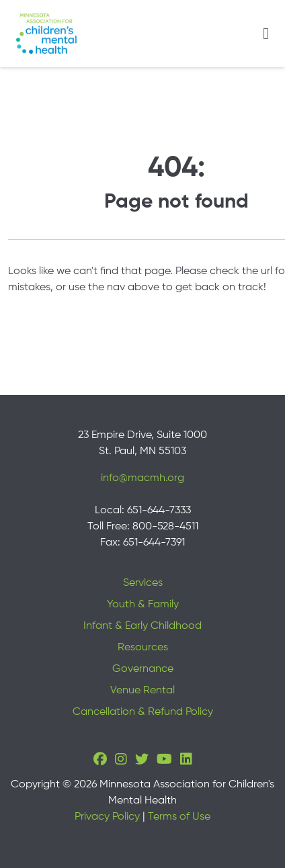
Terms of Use (179, 817)
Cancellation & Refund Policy (143, 712)
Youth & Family (143, 605)
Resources (143, 648)
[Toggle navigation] (266, 34)
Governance (143, 669)
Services (143, 583)
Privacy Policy (107, 817)
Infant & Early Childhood (142, 626)
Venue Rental (142, 691)
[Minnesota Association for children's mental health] (46, 34)
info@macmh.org (142, 478)
